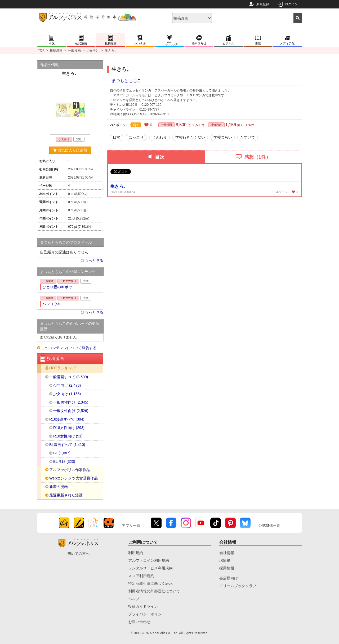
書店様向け (229, 578)
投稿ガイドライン (143, 606)
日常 (117, 137)
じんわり (159, 137)
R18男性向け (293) (69, 428)
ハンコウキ (52, 304)
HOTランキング (63, 368)
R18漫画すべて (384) (67, 419)
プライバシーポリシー (147, 614)
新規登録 (263, 4)
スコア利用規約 (141, 576)
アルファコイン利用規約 (149, 560)
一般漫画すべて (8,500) (69, 377)
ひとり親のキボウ (57, 287)
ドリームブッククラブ (238, 586)
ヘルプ (134, 599)
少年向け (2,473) (67, 385)
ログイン (291, 4)
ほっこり (136, 137)
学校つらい (223, 137)
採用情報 (227, 568)
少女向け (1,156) (67, 394)
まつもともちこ (126, 81)
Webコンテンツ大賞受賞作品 (73, 478)
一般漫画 (74, 50)
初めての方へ (78, 553)
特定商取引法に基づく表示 (150, 583)
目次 (160, 157)
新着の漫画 (59, 487)
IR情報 (225, 560)
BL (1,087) (62, 453)
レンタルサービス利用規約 (150, 568)
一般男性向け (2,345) (71, 402)
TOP (41, 50)
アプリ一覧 (131, 525)
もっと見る (94, 261)
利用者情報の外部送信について (154, 591)
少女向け (93, 50)
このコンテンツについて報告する (69, 348)
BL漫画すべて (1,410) (67, 445)
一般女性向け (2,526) (71, 411)
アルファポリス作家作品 (70, 470)
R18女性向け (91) (68, 436)
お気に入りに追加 (70, 150)
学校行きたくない (190, 137)
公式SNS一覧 (269, 525)
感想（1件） (257, 157)
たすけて (248, 137)
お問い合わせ (139, 622)
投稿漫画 (56, 50)
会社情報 (227, 553)
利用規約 (136, 553)
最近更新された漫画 (66, 495)
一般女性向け (68, 281)
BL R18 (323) (64, 462)
